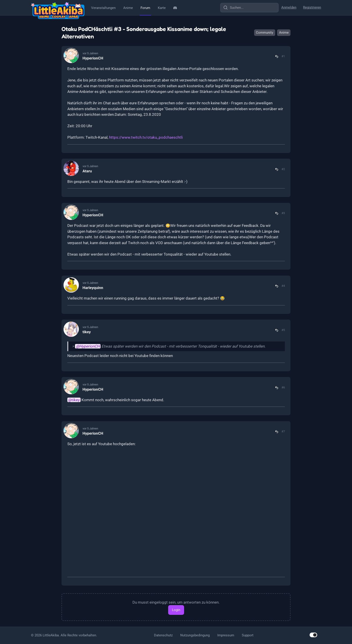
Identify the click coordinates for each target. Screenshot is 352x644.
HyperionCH (93, 58)
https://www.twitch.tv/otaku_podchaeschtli (146, 137)
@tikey (74, 400)
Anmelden (289, 7)
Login (176, 610)
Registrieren (312, 7)
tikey (87, 332)
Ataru (87, 171)
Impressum (226, 635)
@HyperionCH (88, 346)
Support (248, 635)
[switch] (313, 635)
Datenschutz (163, 635)
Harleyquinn (93, 288)
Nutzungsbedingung (195, 635)
